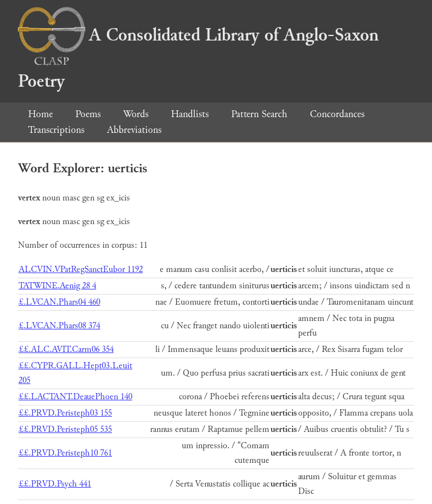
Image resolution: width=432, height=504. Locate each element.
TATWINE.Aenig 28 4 (57, 286)
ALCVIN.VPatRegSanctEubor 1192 (81, 269)
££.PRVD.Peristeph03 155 (65, 413)
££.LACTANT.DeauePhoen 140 (75, 397)
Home (40, 114)
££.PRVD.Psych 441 (55, 484)
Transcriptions (56, 130)
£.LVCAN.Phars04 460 (59, 302)
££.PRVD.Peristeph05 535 (65, 429)
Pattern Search (259, 114)
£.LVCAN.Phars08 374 (59, 326)
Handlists (190, 114)
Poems (88, 114)
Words (136, 114)
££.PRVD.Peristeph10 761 (65, 453)
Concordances (337, 114)
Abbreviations (134, 130)
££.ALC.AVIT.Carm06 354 (66, 349)
